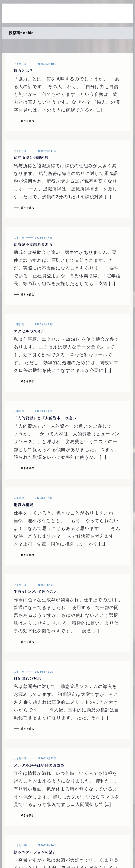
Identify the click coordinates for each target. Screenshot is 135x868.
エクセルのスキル (29, 331)
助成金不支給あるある (33, 244)
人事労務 (19, 238)
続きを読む (27, 121)
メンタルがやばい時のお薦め (39, 765)
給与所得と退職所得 (31, 157)
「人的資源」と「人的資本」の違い (45, 418)
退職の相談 (23, 505)
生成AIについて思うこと (36, 591)
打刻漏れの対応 (27, 678)
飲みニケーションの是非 (35, 852)
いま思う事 (20, 64)
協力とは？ (23, 70)
